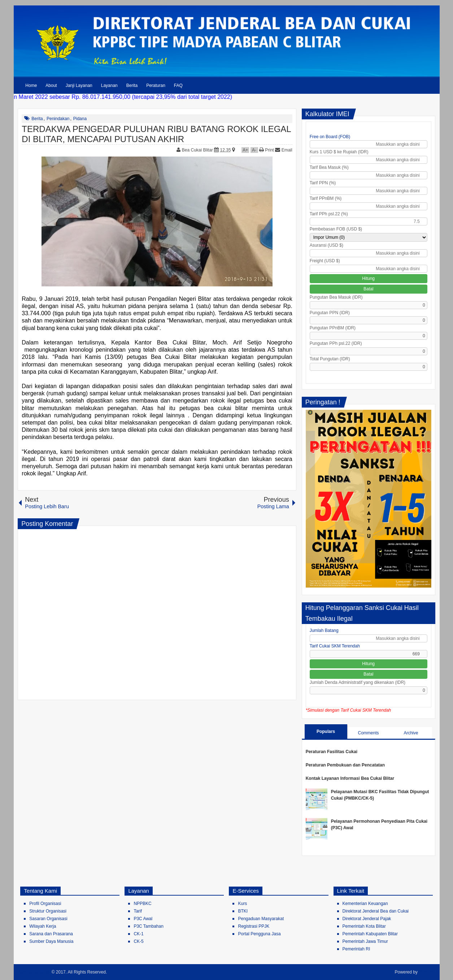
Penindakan (58, 119)
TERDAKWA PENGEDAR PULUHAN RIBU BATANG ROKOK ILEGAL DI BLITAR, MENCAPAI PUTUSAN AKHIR (156, 134)
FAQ (178, 85)
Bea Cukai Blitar (198, 150)
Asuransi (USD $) (326, 245)
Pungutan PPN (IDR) (330, 313)
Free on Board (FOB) (330, 137)
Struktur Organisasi (48, 911)
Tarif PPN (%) (323, 183)
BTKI (243, 911)
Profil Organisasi (45, 904)
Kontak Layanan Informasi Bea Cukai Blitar (350, 778)
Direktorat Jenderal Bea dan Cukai (376, 911)
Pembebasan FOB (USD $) (336, 229)
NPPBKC (142, 904)
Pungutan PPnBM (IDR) (333, 328)
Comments (368, 733)
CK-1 (138, 934)
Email (284, 150)
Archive (411, 733)
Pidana (80, 119)
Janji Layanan (79, 85)
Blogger (427, 972)
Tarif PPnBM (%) (326, 198)
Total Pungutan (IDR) (330, 359)
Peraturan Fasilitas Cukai (332, 752)
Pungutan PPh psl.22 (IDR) (336, 343)
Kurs (242, 904)
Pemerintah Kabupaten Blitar (370, 934)
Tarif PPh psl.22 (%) (329, 214)
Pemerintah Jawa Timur (365, 941)
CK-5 (138, 941)
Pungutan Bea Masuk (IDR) (336, 297)
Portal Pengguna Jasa (259, 934)
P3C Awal (143, 919)
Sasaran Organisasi (48, 919)
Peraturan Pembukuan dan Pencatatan (345, 765)
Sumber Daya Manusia (51, 941)
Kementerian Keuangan (365, 904)
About (51, 85)
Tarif (138, 911)
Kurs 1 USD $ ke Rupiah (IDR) (339, 152)
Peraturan (156, 85)
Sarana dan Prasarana (51, 934)
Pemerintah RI (356, 949)
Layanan (109, 85)
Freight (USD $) (325, 261)
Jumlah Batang (324, 630)
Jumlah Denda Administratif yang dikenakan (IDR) (358, 682)
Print (267, 150)
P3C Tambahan (149, 926)
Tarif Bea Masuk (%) (329, 167)
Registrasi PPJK (254, 926)
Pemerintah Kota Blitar (364, 926)
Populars (326, 731)
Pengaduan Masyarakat (261, 919)
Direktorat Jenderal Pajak (367, 919)
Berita (132, 85)
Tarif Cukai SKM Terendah (335, 646)
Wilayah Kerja (43, 926)
